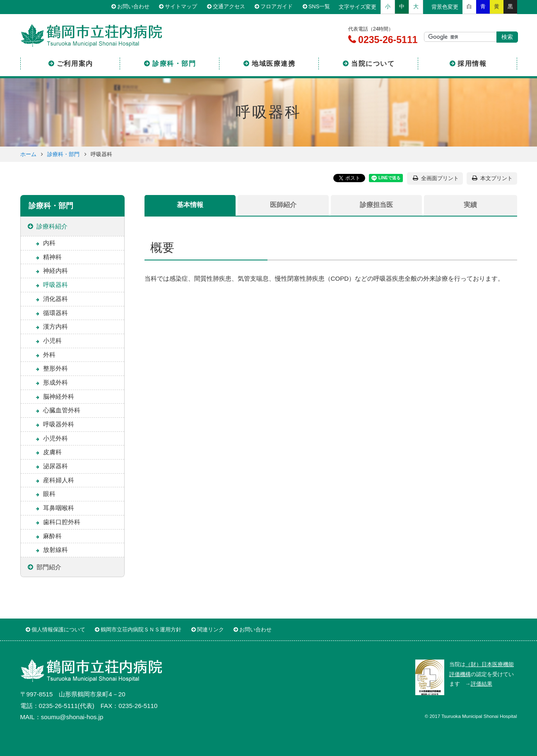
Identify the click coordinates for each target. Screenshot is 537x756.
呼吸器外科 (59, 424)
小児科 (52, 341)
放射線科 (55, 550)
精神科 (52, 257)
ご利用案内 (75, 64)
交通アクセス (229, 7)
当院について (373, 64)
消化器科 (55, 299)
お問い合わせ (133, 7)
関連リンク (211, 630)
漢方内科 (55, 326)
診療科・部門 (174, 64)
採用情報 (472, 64)
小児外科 (55, 438)
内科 (49, 243)
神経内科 (55, 271)
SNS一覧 (319, 7)
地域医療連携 (274, 64)
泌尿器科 (55, 466)
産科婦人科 (59, 480)
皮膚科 (52, 452)
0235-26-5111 (387, 40)
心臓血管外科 (62, 410)
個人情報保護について (58, 630)
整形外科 (55, 368)
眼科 (49, 494)
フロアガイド (277, 7)
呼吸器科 (55, 285)
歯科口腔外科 (62, 522)
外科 (49, 355)
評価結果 (482, 684)
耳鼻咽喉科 (59, 508)
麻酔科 (52, 536)
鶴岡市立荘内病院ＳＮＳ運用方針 (141, 630)
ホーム (28, 154)
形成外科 (55, 382)
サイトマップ (181, 7)
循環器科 (55, 313)
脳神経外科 (59, 396)
